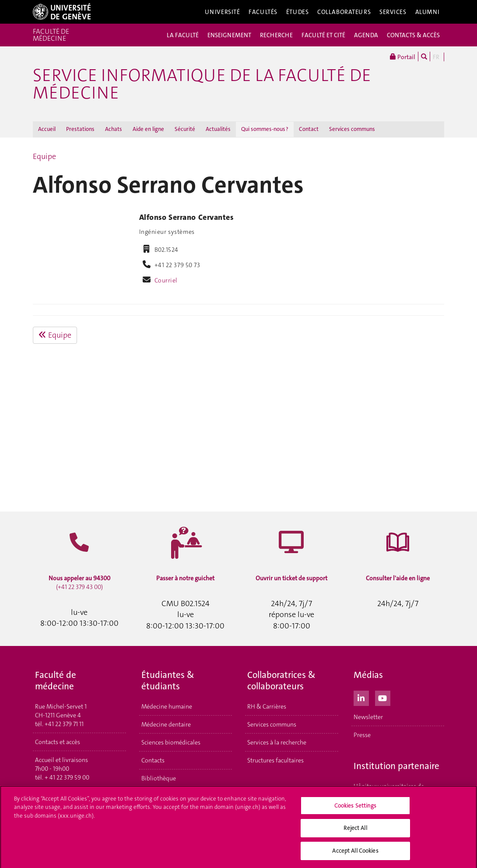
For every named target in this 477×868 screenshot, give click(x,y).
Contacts (153, 760)
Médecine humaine (167, 706)
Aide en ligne (148, 129)
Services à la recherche (277, 742)
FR (436, 57)
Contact (309, 129)
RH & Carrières (267, 706)
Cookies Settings (356, 808)
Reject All (355, 831)
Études (297, 12)
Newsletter (368, 717)
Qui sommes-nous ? (265, 129)
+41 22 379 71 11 (64, 724)
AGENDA (366, 35)
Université (223, 12)
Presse (362, 735)
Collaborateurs (344, 12)
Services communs (352, 129)
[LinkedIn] (361, 697)
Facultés (263, 12)
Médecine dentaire (166, 724)
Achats (114, 129)
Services (393, 12)
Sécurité (185, 129)
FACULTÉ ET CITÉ (323, 35)
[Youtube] (383, 697)
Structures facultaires (275, 760)
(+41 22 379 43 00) (79, 582)
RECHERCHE (276, 35)
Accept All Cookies (355, 854)
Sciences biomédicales (171, 742)
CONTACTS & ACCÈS (413, 35)
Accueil (47, 129)
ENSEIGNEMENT (229, 35)
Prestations (80, 129)
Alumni (428, 12)
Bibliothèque (159, 778)
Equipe (44, 156)
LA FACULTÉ (183, 35)
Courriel (166, 280)
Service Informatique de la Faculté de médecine (202, 84)
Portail (403, 56)
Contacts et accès (58, 742)
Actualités (218, 129)
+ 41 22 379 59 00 (67, 777)
